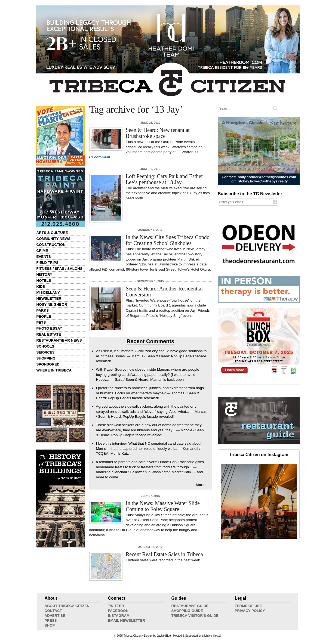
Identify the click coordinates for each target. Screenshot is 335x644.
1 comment (101, 157)
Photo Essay (49, 328)
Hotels (44, 281)
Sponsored (48, 364)
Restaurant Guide (190, 606)
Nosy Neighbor (52, 304)
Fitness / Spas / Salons (59, 269)
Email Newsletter (127, 620)
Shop (50, 625)
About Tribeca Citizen (67, 606)
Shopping (46, 358)
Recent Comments (150, 341)
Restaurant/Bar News (59, 340)
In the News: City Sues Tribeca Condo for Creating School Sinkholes (168, 240)
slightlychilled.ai (212, 636)
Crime (42, 251)
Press (51, 620)
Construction (51, 245)
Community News (54, 239)
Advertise (55, 616)
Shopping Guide (187, 611)
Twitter (116, 606)
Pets (41, 322)
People (44, 316)
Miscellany (48, 292)
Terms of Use (248, 606)
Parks (43, 310)
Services (46, 352)
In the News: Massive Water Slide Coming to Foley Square (163, 506)
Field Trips (47, 263)
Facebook (118, 611)
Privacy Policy (250, 611)
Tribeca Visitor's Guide (195, 616)
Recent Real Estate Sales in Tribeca (164, 554)
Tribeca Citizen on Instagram (259, 455)
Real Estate (49, 334)
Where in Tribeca (54, 370)
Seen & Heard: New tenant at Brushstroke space (158, 133)
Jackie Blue (164, 636)
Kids (41, 287)
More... (202, 485)
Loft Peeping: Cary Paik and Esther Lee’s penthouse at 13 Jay (164, 179)
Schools (45, 346)
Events (44, 257)
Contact (53, 611)
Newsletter (49, 298)
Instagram (119, 616)
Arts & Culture (52, 233)
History (44, 275)
